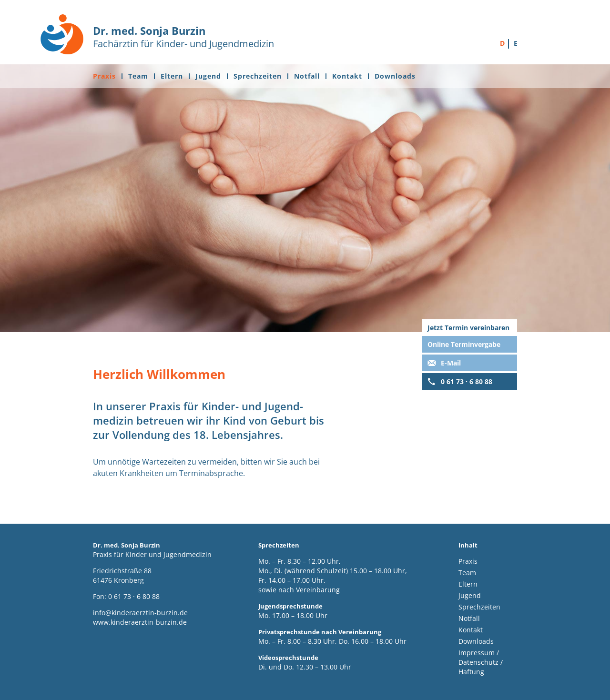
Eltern (172, 76)
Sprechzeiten (258, 76)
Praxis (104, 76)
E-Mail (451, 363)
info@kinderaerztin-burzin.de (140, 613)
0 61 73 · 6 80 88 (467, 381)
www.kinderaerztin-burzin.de (140, 622)
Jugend (208, 76)
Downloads (395, 76)
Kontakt (347, 76)
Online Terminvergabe (464, 344)
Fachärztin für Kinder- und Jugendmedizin (186, 37)
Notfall (307, 76)
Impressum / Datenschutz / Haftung (481, 662)
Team (138, 76)
